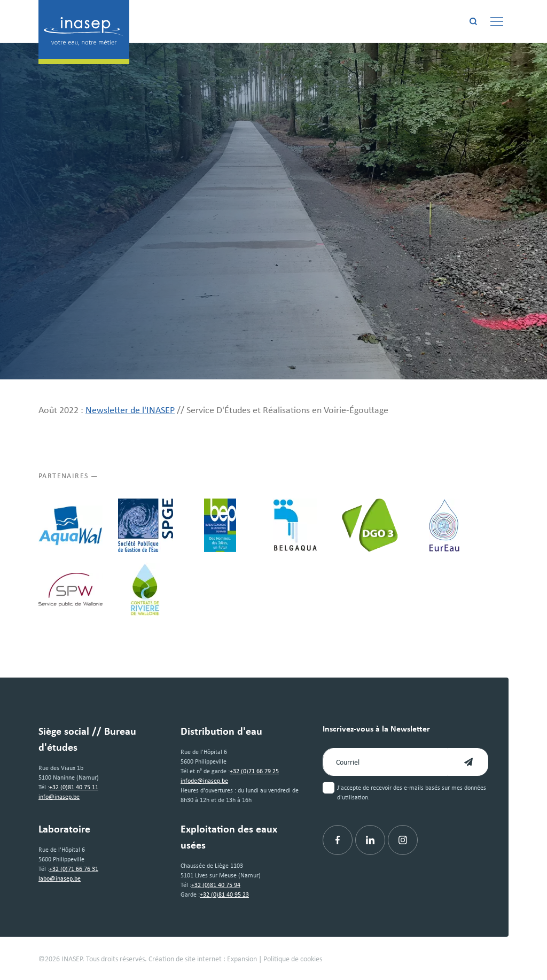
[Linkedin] (370, 840)
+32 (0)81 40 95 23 (224, 894)
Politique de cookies (293, 958)
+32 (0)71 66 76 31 (74, 869)
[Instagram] (403, 840)
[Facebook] (338, 840)
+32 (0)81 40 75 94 (216, 885)
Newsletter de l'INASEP (130, 409)
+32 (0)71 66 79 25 (254, 771)
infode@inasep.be (204, 780)
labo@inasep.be (60, 878)
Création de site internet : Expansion (203, 958)
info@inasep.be (59, 796)
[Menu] (497, 21)
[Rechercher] (473, 21)
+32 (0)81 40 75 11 (74, 787)
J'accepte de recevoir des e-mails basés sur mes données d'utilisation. (412, 792)
